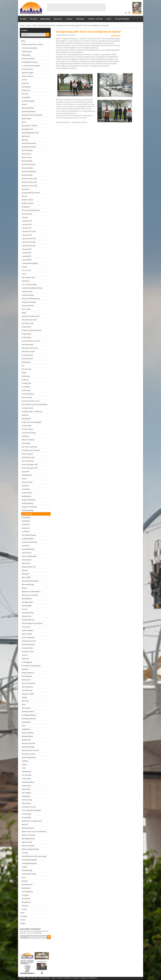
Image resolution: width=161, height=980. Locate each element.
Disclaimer (68, 978)
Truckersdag (26, 779)
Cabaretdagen (27, 214)
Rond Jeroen (26, 680)
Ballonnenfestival (28, 108)
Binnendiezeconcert (29, 143)
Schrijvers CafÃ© (28, 694)
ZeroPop (25, 853)
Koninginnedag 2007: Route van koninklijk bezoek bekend (88, 25)
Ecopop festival (27, 355)
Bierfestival (26, 136)
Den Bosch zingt (27, 323)
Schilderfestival (27, 690)
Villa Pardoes (26, 803)
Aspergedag (26, 87)
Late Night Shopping (29, 535)
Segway (24, 697)
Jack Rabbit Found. (28, 457)
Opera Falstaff (27, 634)
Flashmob (25, 380)
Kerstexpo (25, 486)
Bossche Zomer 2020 (29, 179)
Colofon (59, 978)
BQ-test (24, 196)
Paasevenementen (28, 644)
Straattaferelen (122, 19)
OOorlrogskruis (27, 892)
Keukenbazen (27, 496)
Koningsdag (26, 517)
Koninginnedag (61, 25)
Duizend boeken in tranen (31, 341)
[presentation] (35, 943)
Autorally (25, 94)
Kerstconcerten (27, 482)
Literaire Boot (27, 553)
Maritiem (25, 570)
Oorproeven (26, 627)
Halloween (26, 436)
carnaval (25, 217)
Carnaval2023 (27, 260)
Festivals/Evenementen (47, 25)
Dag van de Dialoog (29, 302)
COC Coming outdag (29, 284)
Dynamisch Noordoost (30, 348)
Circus (24, 274)
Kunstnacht (26, 524)
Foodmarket (26, 390)
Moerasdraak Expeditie (30, 581)
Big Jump (25, 140)
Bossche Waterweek (29, 172)
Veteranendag (27, 800)
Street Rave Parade (28, 754)
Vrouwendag (26, 817)
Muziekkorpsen (27, 885)
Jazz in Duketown (28, 461)
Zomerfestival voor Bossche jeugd (34, 856)
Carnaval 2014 (27, 221)
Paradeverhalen (27, 648)
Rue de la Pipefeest (29, 683)
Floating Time (27, 383)
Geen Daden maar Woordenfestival (34, 404)
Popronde (25, 659)
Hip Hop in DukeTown (30, 447)
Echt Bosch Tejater (28, 352)
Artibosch (25, 83)
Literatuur (24, 916)
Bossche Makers (28, 168)
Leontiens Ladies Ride (29, 542)
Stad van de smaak (28, 743)
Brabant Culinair (28, 200)
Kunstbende (26, 521)
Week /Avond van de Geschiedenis (34, 832)
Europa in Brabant (28, 59)
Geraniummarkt (27, 408)
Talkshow (25, 761)
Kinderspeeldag (27, 503)
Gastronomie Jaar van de (31, 401)
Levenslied (26, 546)
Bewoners (58, 19)
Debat (24, 313)
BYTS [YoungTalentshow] (31, 210)
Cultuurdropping (28, 295)
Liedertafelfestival (28, 549)
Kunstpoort (26, 528)
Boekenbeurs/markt (29, 147)
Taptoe (24, 764)
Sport (109, 19)
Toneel (24, 909)
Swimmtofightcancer (29, 757)
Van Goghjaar (27, 793)
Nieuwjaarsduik (27, 602)
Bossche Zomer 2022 (29, 186)
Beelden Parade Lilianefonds (32, 115)
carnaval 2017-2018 (29, 232)
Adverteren (93, 978)
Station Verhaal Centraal (30, 750)
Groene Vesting (27, 429)
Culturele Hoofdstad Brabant (32, 288)
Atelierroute (26, 90)
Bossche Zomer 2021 (29, 182)
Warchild (25, 825)
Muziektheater (27, 599)
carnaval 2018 (27, 235)
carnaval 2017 (27, 228)
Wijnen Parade (27, 842)
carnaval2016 (27, 253)
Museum (25, 881)
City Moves (26, 281)
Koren (24, 877)
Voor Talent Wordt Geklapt (31, 810)
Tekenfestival (26, 772)
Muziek (23, 920)
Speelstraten (26, 740)
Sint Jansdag (26, 708)
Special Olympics (28, 733)
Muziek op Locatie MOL (30, 595)
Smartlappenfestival (29, 715)
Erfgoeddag (26, 55)
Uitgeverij (84, 978)
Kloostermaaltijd (28, 510)
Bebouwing (45, 19)
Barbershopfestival (29, 112)
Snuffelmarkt (26, 722)
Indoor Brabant (27, 454)
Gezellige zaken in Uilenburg (32, 412)
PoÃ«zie (25, 655)
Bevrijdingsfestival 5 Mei (30, 133)
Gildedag (25, 415)
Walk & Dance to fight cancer (32, 821)
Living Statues (27, 560)
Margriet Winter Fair (29, 567)
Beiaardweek (26, 119)
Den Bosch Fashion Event (31, 316)
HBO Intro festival (28, 440)
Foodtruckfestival (28, 394)
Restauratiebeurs (28, 673)
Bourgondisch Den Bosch (31, 193)
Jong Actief (26, 472)
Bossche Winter (27, 175)
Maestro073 (26, 563)
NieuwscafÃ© (27, 606)
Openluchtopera (28, 630)
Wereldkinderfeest (28, 839)
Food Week (26, 387)
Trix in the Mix (27, 775)
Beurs (24, 122)
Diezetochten (26, 334)
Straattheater (26, 902)
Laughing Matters (28, 539)
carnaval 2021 (27, 249)
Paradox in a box (28, 652)
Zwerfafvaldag (27, 870)
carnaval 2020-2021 (29, 246)
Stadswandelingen (28, 747)
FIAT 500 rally (26, 369)
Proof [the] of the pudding (31, 666)
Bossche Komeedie (29, 164)
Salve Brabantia (27, 687)
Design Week (26, 327)
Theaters (25, 906)
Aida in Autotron (28, 76)
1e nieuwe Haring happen (31, 66)
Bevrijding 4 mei (27, 129)
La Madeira (26, 532)
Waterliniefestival (28, 828)
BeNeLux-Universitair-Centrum (33, 44)
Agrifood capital (28, 73)
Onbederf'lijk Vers (28, 620)
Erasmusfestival (27, 359)
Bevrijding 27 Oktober (30, 126)
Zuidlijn (24, 867)
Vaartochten (26, 789)
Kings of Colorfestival (29, 507)
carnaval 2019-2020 (29, 242)
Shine (24, 704)
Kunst (22, 913)
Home (22, 25)
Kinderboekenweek (29, 500)
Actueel (23, 19)
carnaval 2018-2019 (29, 239)
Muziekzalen (26, 888)
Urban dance (26, 786)
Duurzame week (27, 344)
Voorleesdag (26, 814)
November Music (28, 613)
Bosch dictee (26, 154)
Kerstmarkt (26, 489)
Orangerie (25, 895)
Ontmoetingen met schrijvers (32, 623)
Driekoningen (27, 337)
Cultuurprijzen (27, 51)
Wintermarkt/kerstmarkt (30, 849)
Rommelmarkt (27, 676)
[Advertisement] (76, 7)
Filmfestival (26, 376)
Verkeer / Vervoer (95, 19)
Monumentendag (28, 584)
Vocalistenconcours (29, 807)
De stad (33, 19)
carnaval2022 (27, 256)
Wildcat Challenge (28, 846)
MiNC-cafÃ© (26, 577)
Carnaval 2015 (27, 224)
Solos (24, 726)
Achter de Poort (27, 69)
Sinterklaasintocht (28, 712)
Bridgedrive (26, 207)
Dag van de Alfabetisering (31, 299)
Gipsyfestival (26, 419)
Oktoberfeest (27, 616)
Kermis (24, 479)
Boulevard (25, 189)
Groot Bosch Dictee (29, 433)
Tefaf (24, 768)
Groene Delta (27, 426)
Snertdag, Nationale (29, 719)
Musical (24, 588)
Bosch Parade (27, 157)
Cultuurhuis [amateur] (29, 48)
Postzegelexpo (27, 662)
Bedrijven (80, 19)
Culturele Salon (27, 292)
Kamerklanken (27, 475)
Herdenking (26, 443)
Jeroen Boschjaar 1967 (30, 464)
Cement (25, 267)
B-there (24, 104)
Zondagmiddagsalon (29, 863)
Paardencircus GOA (29, 641)
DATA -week (26, 309)
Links (53, 978)
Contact (76, 978)
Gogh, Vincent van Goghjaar (32, 422)
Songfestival (26, 729)
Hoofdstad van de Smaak (31, 450)
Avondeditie (26, 97)
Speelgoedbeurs (28, 736)
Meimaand (26, 574)
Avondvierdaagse (28, 101)
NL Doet (25, 609)
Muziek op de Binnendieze (31, 592)
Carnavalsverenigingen (30, 263)
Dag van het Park (28, 306)
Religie (23, 923)
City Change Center (29, 277)
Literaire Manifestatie (29, 556)
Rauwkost (25, 669)
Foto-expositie (27, 397)
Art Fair (24, 80)
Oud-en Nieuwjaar (28, 637)
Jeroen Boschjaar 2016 (30, 468)
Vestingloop (26, 796)
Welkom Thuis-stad (29, 835)
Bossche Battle (27, 161)
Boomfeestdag (27, 150)
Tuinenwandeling (28, 782)
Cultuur (69, 19)
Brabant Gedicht (28, 203)
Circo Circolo (26, 270)
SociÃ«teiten (26, 899)
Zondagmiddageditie (29, 860)
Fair (23, 366)
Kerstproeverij (27, 493)
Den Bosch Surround (29, 320)
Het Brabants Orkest (29, 874)
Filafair (24, 373)
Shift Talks (25, 701)
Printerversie (116, 35)
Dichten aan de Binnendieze (32, 330)
